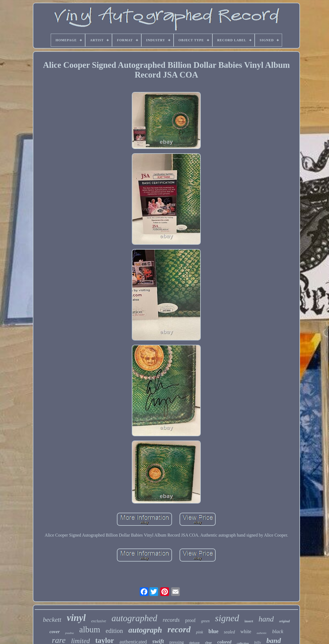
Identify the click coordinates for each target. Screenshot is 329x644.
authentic (262, 633)
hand (266, 619)
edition (114, 631)
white (246, 632)
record (179, 629)
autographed (134, 618)
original (284, 621)
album (90, 629)
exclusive (99, 621)
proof (190, 620)
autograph (145, 630)
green (205, 621)
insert (249, 621)
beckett (52, 620)
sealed (229, 632)
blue (214, 631)
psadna (69, 633)
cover (55, 632)
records (171, 620)
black (278, 631)
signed (227, 618)
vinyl (76, 618)
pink (200, 632)
